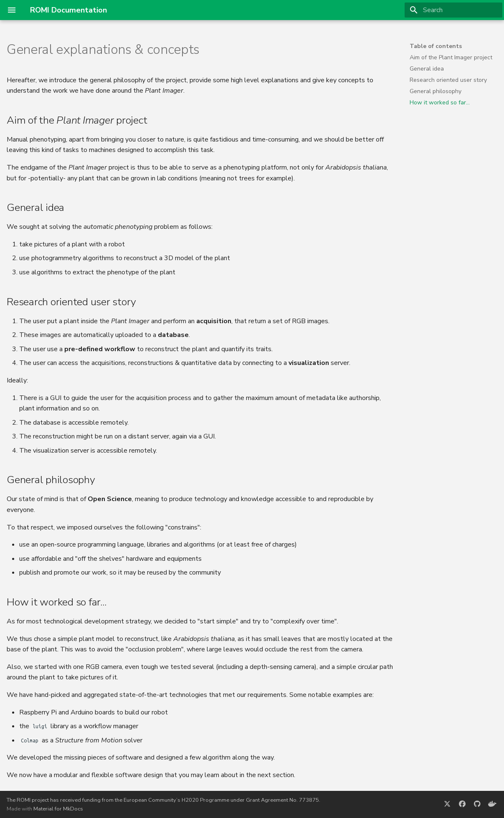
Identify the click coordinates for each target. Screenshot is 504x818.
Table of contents (436, 46)
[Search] (453, 10)
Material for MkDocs (58, 809)
